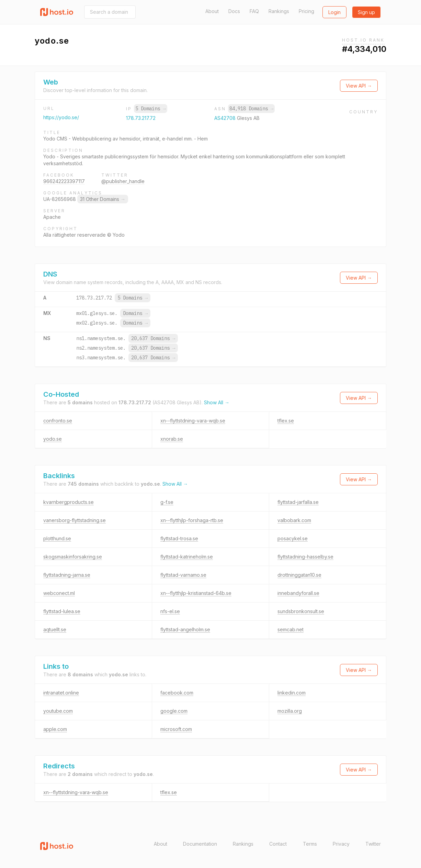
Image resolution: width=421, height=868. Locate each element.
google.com (174, 711)
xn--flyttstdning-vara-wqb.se (193, 421)
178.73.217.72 (141, 118)
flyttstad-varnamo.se (183, 575)
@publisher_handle (123, 181)
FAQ (254, 11)
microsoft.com (176, 729)
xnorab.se (172, 439)
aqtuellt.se (55, 629)
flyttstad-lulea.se (62, 611)
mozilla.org (290, 711)
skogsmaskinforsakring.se (73, 557)
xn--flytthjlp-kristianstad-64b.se (196, 593)
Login (334, 12)
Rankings (279, 11)
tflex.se (286, 421)
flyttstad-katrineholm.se (187, 557)
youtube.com (58, 711)
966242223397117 (64, 181)
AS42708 (226, 118)
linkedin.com (292, 693)
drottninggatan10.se (299, 575)
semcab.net (291, 629)
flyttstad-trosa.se (179, 538)
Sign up (366, 12)
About (212, 11)
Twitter (373, 844)
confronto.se (58, 421)
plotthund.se (57, 538)
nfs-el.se (170, 611)
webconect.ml (59, 593)
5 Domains (150, 109)
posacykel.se (293, 538)
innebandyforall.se (298, 593)
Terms (310, 844)
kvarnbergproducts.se (69, 502)
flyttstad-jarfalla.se (298, 502)
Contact (278, 844)
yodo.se (53, 439)
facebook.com (177, 693)
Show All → (217, 402)
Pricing (306, 11)
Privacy (341, 844)
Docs (234, 11)
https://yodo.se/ (61, 117)
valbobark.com (294, 520)
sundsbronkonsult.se (301, 611)
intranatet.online (61, 693)
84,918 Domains (251, 109)
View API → (359, 86)
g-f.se (167, 502)
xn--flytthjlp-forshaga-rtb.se (192, 520)
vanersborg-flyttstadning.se (75, 520)
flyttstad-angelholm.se (185, 629)
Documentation (200, 844)
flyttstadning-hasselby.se (305, 557)
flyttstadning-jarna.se (67, 575)
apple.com (55, 729)
